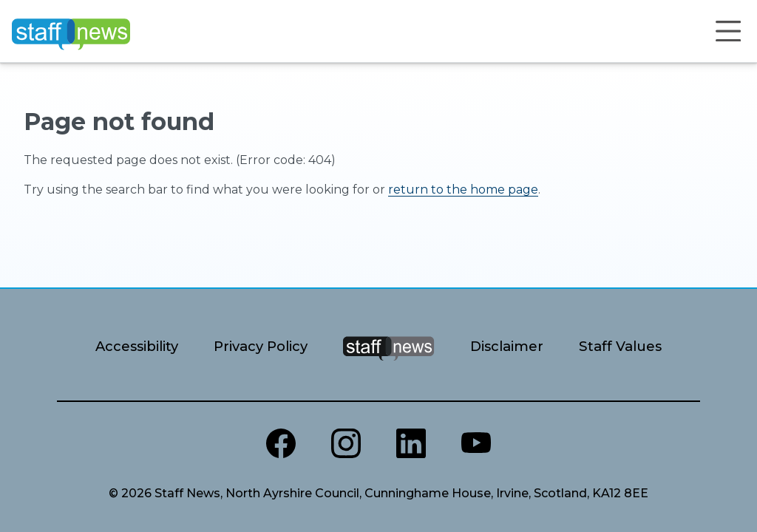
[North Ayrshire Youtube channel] (476, 443)
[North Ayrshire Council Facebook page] (281, 443)
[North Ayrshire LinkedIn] (411, 443)
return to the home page (463, 190)
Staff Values (620, 346)
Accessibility (137, 346)
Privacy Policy (261, 346)
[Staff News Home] (388, 367)
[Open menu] (728, 31)
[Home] (71, 31)
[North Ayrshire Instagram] (346, 443)
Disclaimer (507, 346)
